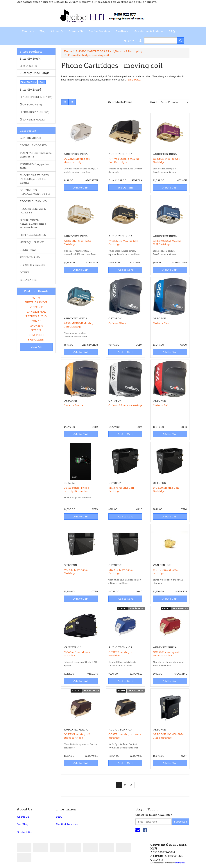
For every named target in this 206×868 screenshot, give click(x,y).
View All (36, 347)
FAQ (172, 31)
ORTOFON (32, 105)
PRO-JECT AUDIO (36, 112)
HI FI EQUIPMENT (32, 242)
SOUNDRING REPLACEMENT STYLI (35, 192)
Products (28, 31)
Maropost (180, 863)
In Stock (30, 66)
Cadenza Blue (161, 323)
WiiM (36, 298)
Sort (153, 102)
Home (68, 51)
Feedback (122, 31)
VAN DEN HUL (34, 120)
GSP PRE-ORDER (30, 138)
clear (42, 82)
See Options (125, 188)
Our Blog (22, 824)
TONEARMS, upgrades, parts (35, 166)
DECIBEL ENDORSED (33, 145)
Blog (42, 31)
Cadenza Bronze (73, 405)
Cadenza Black (117, 323)
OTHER (25, 272)
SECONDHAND (30, 257)
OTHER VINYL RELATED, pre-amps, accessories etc (33, 224)
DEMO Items (28, 250)
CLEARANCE (28, 280)
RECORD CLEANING (33, 201)
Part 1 (130, 80)
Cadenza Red (161, 405)
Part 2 (137, 80)
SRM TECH (36, 335)
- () (129, 41)
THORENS (36, 326)
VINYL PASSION (36, 302)
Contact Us (76, 31)
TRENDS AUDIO (36, 316)
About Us (57, 31)
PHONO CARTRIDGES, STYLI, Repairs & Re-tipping (35, 179)
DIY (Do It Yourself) (32, 265)
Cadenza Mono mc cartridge (125, 405)
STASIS (36, 330)
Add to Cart (81, 188)
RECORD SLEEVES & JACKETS (33, 211)
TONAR (36, 321)
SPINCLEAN (36, 340)
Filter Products (31, 52)
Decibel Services (100, 31)
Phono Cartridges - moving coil (88, 55)
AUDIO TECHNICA (37, 97)
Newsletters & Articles (148, 31)
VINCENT (36, 307)
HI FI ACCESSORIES (33, 235)
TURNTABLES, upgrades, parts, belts (36, 155)
